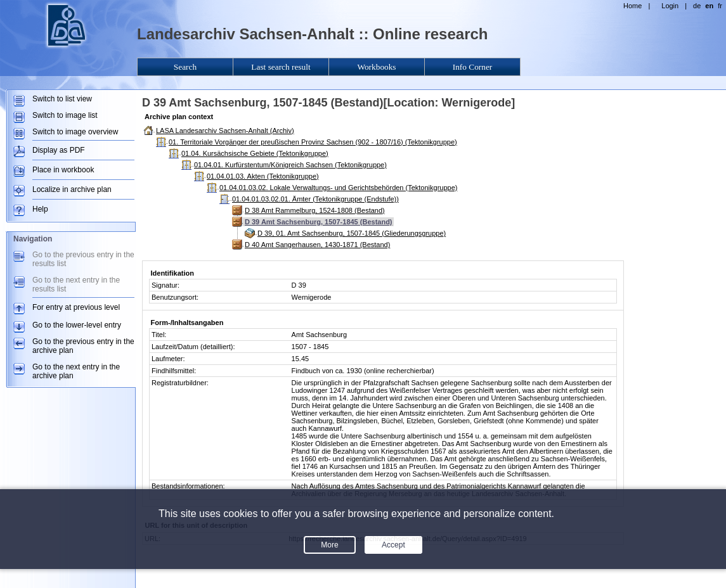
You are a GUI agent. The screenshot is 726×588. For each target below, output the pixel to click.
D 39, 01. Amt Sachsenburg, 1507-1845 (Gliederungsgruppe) (352, 233)
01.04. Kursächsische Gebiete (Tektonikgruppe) (255, 153)
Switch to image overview (75, 132)
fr (720, 6)
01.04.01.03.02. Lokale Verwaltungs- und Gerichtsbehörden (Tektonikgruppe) (338, 188)
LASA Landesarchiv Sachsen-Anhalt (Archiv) (225, 131)
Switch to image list (65, 115)
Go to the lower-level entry (77, 325)
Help (40, 209)
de (697, 6)
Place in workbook (63, 170)
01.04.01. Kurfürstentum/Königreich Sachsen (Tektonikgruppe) (290, 165)
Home (632, 6)
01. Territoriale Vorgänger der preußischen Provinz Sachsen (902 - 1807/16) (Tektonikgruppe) (313, 142)
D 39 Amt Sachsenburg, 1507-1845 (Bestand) (319, 222)
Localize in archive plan (72, 189)
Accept (393, 545)
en (709, 6)
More (329, 545)
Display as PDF (59, 150)
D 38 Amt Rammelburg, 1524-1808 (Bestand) (315, 210)
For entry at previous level (76, 307)
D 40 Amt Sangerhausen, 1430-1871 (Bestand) (317, 245)
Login (670, 6)
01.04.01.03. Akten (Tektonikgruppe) (263, 176)
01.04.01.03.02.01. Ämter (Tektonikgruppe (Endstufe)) (315, 199)
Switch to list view (62, 99)
